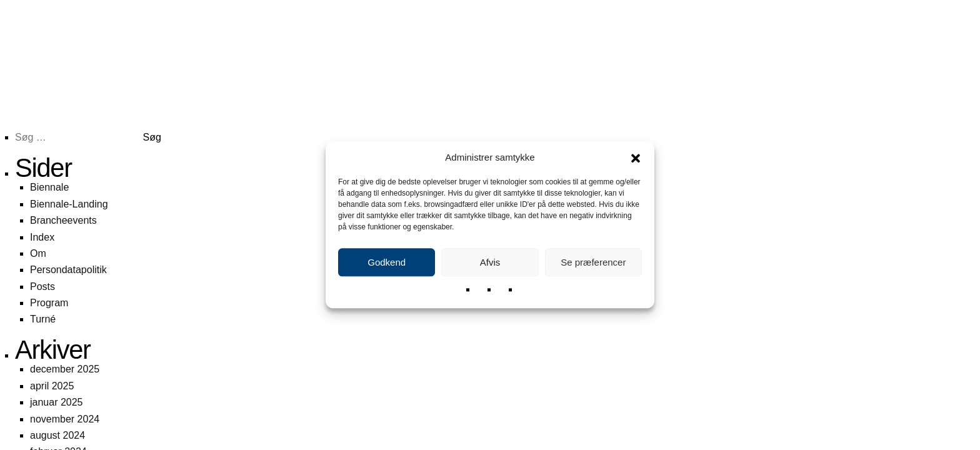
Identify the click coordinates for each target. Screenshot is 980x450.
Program (49, 303)
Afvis (490, 262)
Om (38, 253)
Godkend (387, 262)
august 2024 (57, 435)
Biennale (49, 187)
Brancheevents (63, 220)
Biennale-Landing (69, 204)
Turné (43, 319)
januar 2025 (57, 402)
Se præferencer (593, 262)
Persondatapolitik (68, 270)
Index (42, 237)
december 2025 (65, 369)
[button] (636, 157)
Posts (42, 287)
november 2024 (65, 419)
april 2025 (52, 386)
